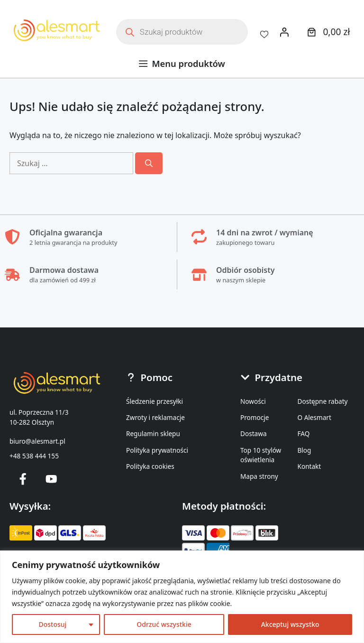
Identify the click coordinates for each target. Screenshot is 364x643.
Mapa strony (259, 476)
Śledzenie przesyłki (155, 401)
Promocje (255, 417)
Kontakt (309, 466)
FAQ (304, 433)
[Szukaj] (149, 163)
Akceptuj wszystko (290, 624)
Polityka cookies (150, 466)
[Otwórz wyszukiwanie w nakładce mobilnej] (182, 32)
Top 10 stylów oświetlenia (261, 455)
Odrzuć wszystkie (164, 624)
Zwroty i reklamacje (155, 417)
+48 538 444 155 (34, 456)
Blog (305, 450)
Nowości (253, 401)
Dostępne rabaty (323, 401)
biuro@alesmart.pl (37, 441)
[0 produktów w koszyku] (327, 32)
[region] (182, 597)
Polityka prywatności (157, 450)
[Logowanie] (284, 32)
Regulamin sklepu (153, 433)
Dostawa (254, 433)
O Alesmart (314, 417)
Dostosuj (52, 624)
